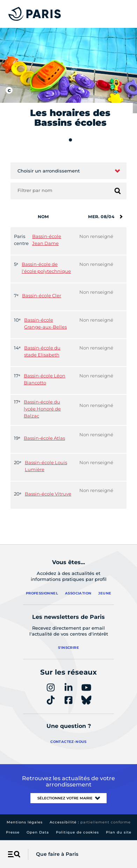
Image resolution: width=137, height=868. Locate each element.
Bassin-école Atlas (44, 438)
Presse (13, 832)
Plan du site (119, 832)
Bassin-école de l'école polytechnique (46, 268)
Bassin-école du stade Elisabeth (42, 351)
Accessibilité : (90, 822)
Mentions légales (25, 822)
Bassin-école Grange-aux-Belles (45, 323)
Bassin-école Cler (42, 295)
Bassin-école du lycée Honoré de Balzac (42, 409)
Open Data (38, 832)
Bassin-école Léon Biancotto (45, 379)
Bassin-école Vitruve (48, 494)
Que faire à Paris (57, 854)
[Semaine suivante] (121, 217)
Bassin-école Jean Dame (47, 240)
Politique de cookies (77, 832)
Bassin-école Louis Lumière (46, 466)
